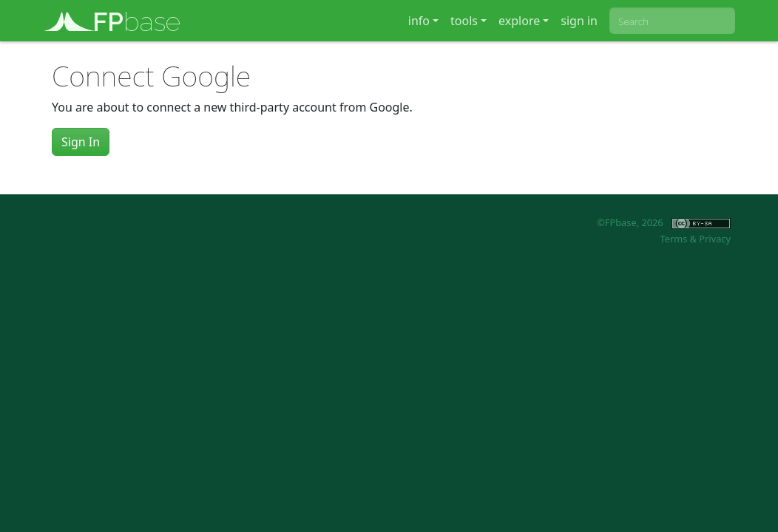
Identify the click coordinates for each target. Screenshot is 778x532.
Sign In (81, 142)
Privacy (715, 239)
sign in (579, 21)
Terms (673, 239)
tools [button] (464, 21)
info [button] (419, 21)
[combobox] (672, 21)
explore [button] (519, 21)
